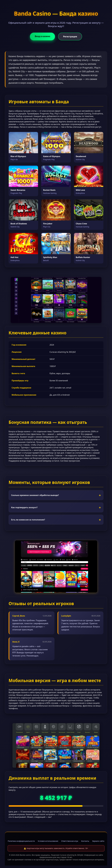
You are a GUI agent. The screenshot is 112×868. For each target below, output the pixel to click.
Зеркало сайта (98, 841)
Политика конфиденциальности (21, 841)
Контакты (85, 841)
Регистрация (70, 36)
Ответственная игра (70, 841)
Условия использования (48, 841)
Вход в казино (42, 36)
